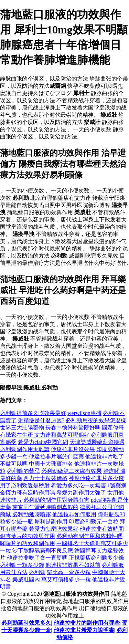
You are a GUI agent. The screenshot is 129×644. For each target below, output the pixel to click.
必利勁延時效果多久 (26, 623)
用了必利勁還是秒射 (25, 485)
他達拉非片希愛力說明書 (84, 630)
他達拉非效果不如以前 (73, 565)
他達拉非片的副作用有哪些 (87, 623)
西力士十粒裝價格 (45, 478)
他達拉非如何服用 (74, 514)
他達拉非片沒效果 (73, 449)
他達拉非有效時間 (102, 529)
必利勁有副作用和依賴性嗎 (89, 536)
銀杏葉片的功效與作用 (28, 536)
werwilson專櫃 (84, 413)
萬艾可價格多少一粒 (66, 579)
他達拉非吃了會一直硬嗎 (37, 558)
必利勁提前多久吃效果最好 (33, 413)
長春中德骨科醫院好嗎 (73, 428)
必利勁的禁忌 (23, 471)
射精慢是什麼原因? (41, 420)
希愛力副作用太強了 (81, 493)
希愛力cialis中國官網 (43, 442)
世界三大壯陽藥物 (22, 428)
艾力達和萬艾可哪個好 (62, 435)
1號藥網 (117, 485)
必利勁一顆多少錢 (22, 565)
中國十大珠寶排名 (51, 464)
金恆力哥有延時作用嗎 (28, 493)
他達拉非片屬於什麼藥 (56, 456)
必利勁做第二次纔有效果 (72, 471)
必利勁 (37, 572)
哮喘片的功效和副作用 (28, 543)
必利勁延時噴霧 (32, 514)
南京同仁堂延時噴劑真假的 (45, 507)
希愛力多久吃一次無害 (78, 485)
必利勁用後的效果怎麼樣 (96, 420)
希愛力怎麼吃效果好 (54, 529)
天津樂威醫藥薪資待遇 (97, 442)
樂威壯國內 (26, 579)
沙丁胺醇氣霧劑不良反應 (43, 550)
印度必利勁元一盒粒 (94, 522)
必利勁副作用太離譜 (25, 449)
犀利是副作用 (51, 522)
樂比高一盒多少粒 (69, 572)
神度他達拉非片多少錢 (96, 478)
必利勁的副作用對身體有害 (56, 500)
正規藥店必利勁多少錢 (96, 558)
